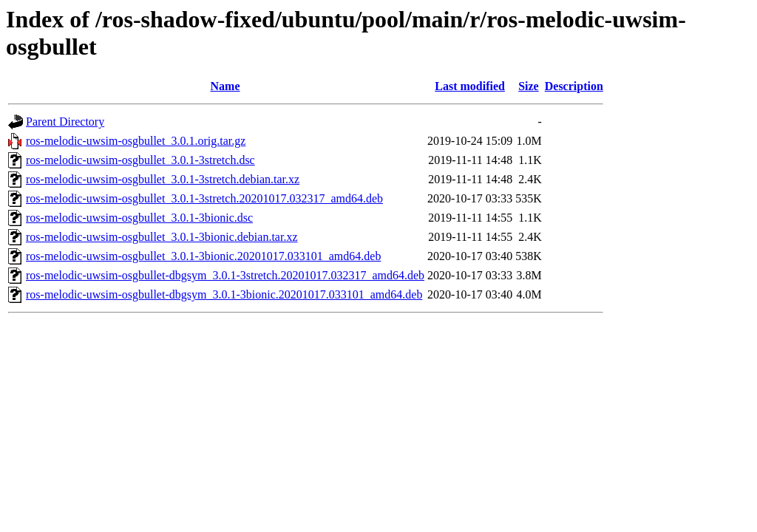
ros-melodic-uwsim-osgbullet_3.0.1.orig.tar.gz (136, 141)
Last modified (470, 86)
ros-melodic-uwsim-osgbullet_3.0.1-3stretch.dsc (140, 160)
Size (529, 86)
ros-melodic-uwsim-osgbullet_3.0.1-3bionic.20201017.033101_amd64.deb (203, 256)
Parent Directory (65, 122)
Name (225, 86)
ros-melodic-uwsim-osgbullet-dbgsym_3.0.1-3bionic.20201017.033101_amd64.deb (224, 294)
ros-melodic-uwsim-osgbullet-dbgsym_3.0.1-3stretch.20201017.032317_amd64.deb (225, 275)
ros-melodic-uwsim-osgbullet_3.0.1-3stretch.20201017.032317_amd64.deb (204, 198)
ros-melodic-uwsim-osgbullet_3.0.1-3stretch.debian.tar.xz (163, 179)
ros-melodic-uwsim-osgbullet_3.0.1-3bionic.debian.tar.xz (162, 237)
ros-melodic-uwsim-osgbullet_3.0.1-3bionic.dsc (139, 218)
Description (574, 86)
